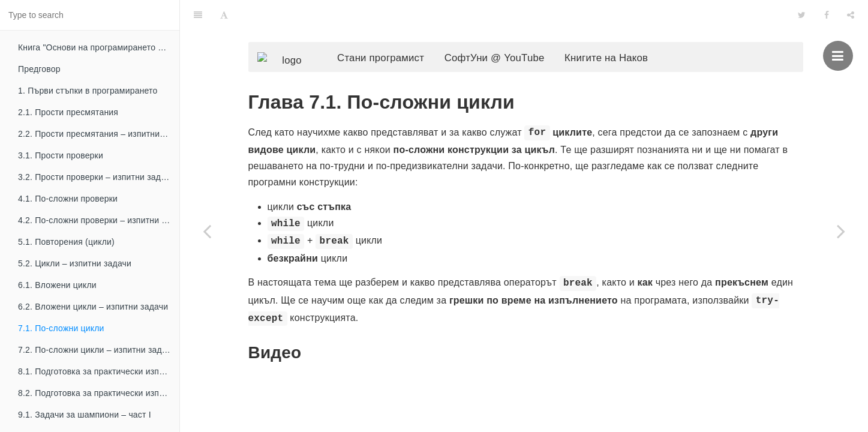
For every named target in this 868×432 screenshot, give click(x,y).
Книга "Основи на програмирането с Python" (99, 47)
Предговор (39, 69)
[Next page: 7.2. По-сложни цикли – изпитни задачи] (841, 231)
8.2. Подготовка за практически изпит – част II (99, 393)
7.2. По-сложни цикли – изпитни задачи (97, 350)
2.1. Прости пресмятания (68, 112)
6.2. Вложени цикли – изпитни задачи (93, 307)
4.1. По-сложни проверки (68, 199)
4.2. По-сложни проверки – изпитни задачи (99, 220)
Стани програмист (399, 33)
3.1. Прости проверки (61, 155)
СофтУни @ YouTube (513, 33)
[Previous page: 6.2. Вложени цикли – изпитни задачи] (207, 231)
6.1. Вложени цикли (57, 285)
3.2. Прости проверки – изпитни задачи (96, 177)
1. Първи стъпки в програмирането (88, 91)
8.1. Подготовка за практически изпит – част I (99, 371)
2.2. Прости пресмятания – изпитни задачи (99, 134)
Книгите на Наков (624, 33)
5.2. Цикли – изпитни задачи (75, 263)
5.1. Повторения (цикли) (66, 242)
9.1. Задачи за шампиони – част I (85, 415)
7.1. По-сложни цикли (61, 328)
